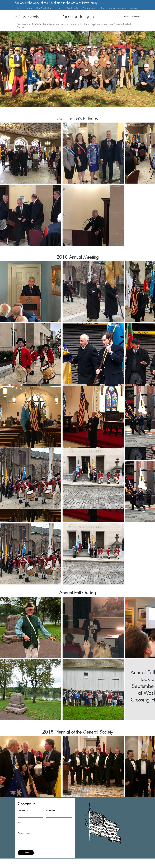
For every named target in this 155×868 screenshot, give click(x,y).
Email (21, 822)
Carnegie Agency (111, 867)
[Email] (44, 826)
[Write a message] (45, 841)
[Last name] (58, 815)
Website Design (81, 867)
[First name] (30, 815)
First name (23, 811)
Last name (51, 811)
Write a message (25, 833)
